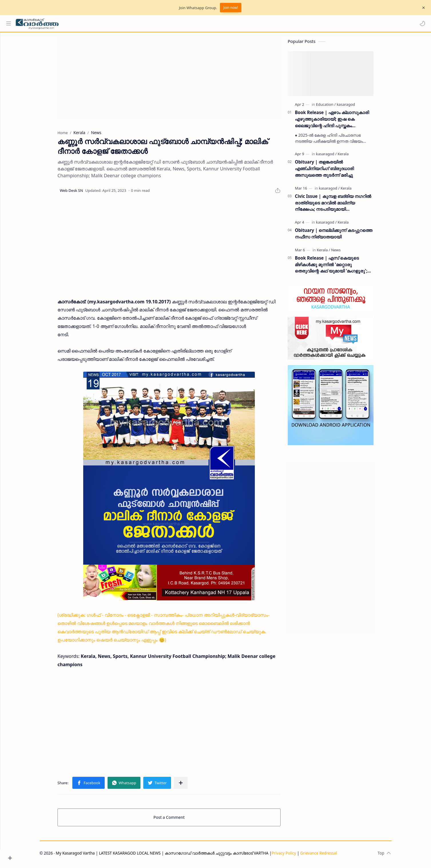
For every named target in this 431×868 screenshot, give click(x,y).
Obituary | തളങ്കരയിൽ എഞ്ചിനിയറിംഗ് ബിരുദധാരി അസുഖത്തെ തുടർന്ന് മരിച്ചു (335, 171)
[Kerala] (354, 157)
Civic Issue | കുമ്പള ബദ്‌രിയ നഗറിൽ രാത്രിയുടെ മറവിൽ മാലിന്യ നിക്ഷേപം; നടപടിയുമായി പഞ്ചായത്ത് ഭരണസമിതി (344, 206)
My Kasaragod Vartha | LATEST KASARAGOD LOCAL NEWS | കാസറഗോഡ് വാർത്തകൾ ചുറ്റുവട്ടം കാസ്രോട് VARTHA (173, 856)
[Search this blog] (119, 23)
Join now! (231, 8)
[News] (346, 253)
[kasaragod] (357, 107)
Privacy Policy (295, 856)
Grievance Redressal (329, 856)
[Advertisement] (180, 81)
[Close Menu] (422, 8)
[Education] (336, 107)
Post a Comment (180, 820)
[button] (421, 23)
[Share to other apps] (191, 786)
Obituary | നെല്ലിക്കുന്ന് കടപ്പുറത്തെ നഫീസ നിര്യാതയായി (344, 236)
